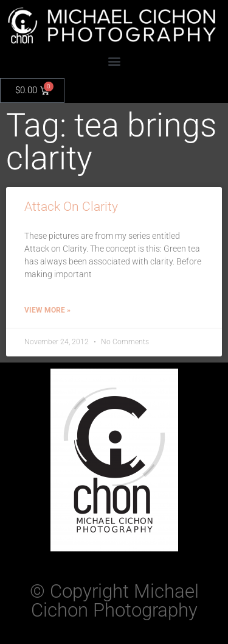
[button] (114, 61)
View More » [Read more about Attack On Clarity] (47, 310)
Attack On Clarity (71, 207)
